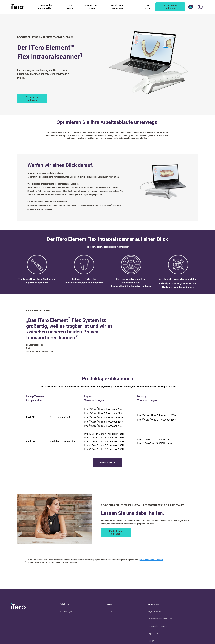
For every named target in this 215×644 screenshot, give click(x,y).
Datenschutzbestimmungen (160, 619)
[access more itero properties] (191, 7)
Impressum (153, 634)
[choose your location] (200, 7)
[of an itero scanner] (170, 7)
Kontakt (110, 611)
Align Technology (155, 611)
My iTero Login (66, 611)
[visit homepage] (19, 607)
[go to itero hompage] (18, 7)
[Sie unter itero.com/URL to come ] (152, 560)
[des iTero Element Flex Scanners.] (32, 99)
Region (151, 641)
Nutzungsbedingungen (158, 626)
